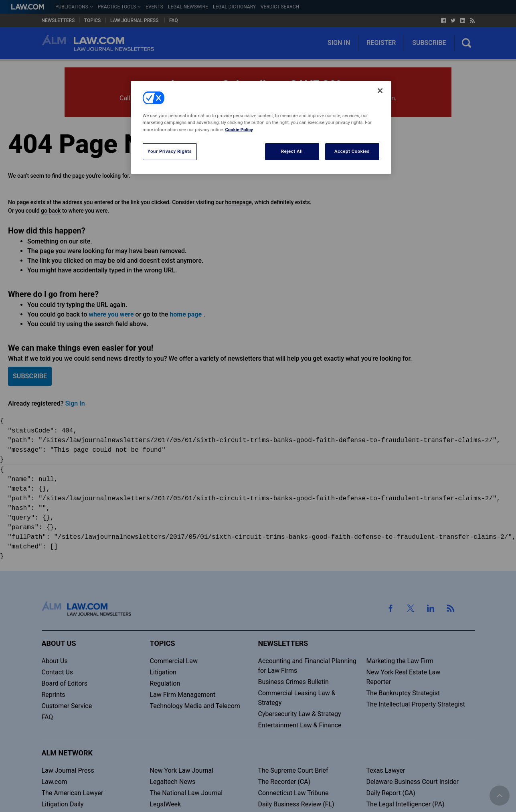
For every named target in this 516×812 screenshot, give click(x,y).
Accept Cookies (352, 151)
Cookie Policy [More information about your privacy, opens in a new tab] (239, 130)
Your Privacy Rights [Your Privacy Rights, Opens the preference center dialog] (170, 151)
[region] (261, 127)
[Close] (380, 91)
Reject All (292, 151)
